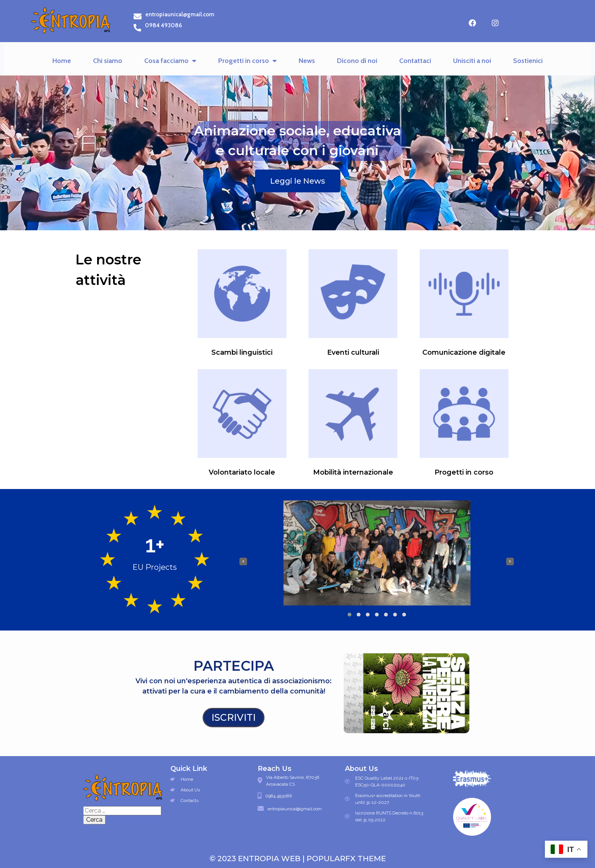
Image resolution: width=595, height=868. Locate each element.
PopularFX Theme (346, 859)
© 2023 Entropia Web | (258, 859)
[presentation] (243, 561)
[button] (349, 615)
